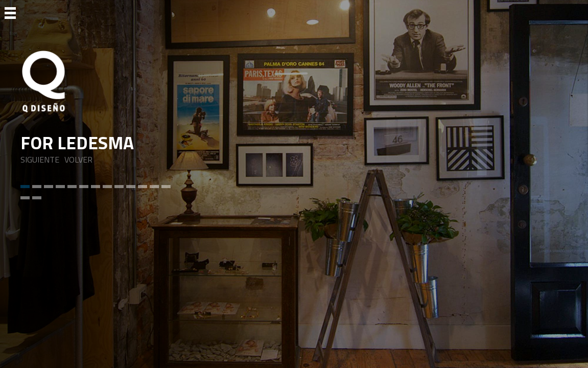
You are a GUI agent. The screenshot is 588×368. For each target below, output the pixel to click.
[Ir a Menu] (10, 12)
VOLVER (78, 160)
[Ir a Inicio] (100, 82)
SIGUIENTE (40, 160)
